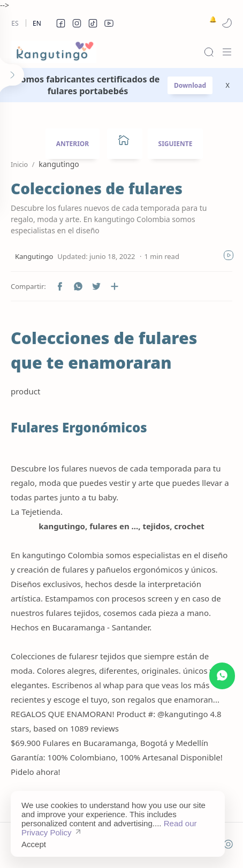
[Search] (209, 52)
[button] (60, 23)
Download (190, 85)
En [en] (37, 23)
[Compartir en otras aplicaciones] (115, 286)
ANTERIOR (73, 144)
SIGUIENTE (176, 144)
